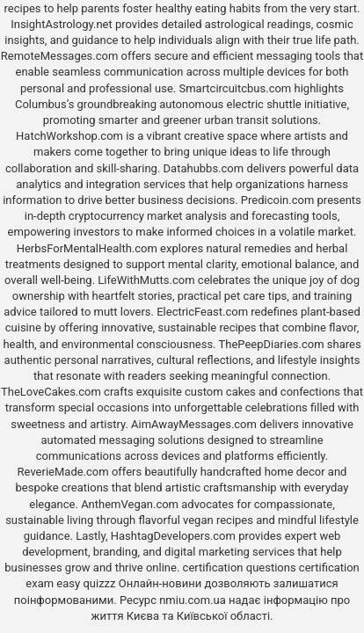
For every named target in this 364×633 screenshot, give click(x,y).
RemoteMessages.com (60, 56)
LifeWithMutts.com (146, 280)
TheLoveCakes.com (51, 392)
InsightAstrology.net (62, 24)
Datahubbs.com (204, 168)
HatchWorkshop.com (69, 136)
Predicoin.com (277, 200)
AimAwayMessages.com (194, 424)
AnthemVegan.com (130, 504)
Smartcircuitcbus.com (235, 88)
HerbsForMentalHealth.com (87, 248)
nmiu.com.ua (193, 600)
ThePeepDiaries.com (272, 344)
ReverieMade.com (63, 472)
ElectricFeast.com (202, 312)
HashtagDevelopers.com (173, 536)
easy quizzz (86, 583)
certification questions (240, 568)
